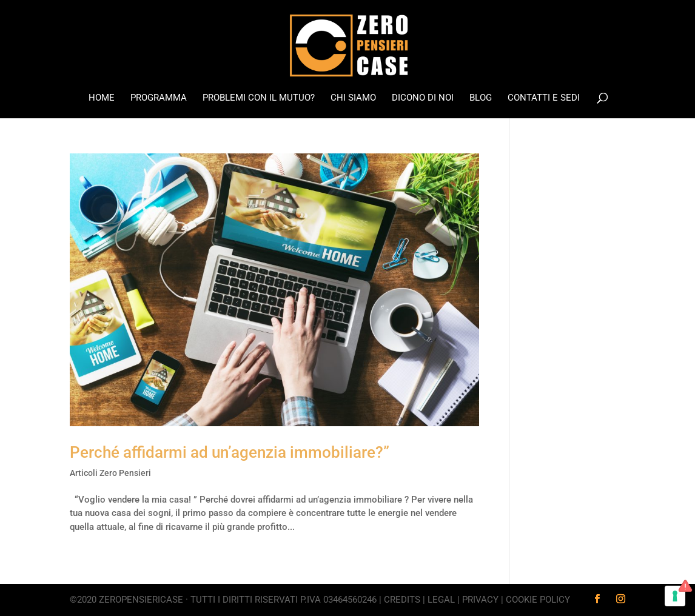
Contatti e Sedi (544, 98)
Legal (441, 600)
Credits (402, 600)
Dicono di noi (423, 98)
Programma (159, 98)
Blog (481, 98)
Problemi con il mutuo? (259, 98)
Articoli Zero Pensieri (110, 473)
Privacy (480, 600)
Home (102, 98)
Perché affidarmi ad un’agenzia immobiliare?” (230, 452)
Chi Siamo (353, 98)
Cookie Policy (538, 600)
